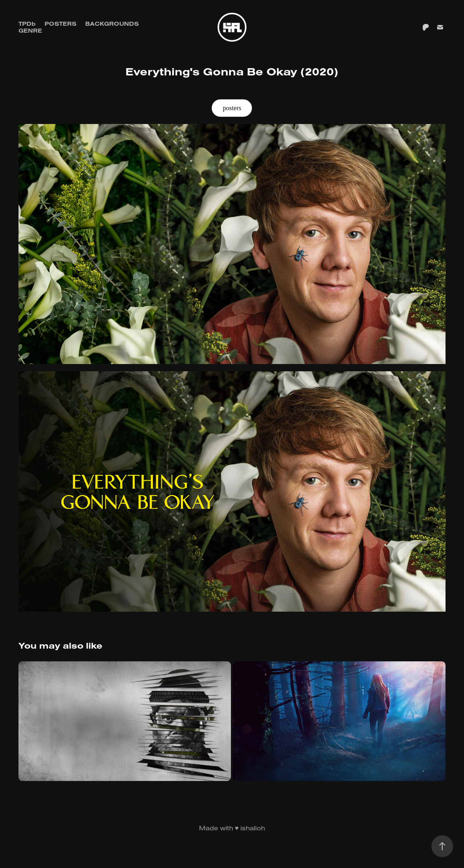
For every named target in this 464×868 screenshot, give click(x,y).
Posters (61, 24)
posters (232, 108)
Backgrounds (112, 24)
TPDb (27, 24)
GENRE (30, 30)
